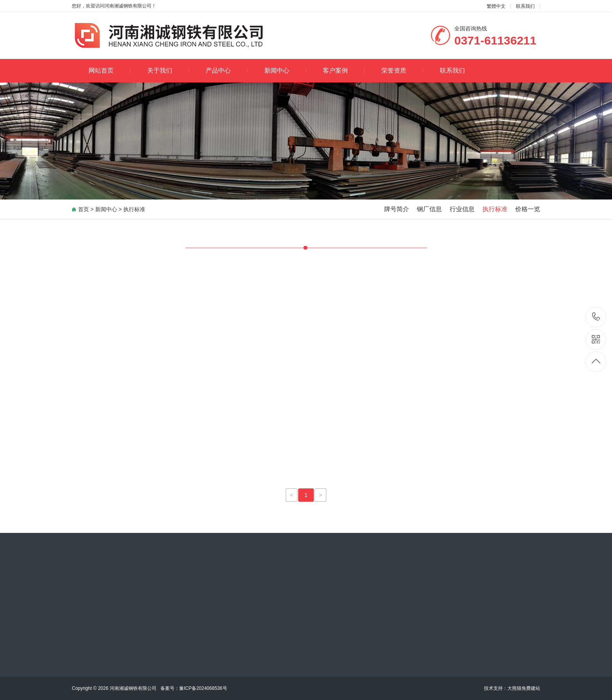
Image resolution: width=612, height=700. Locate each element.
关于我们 (168, 70)
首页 (84, 209)
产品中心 (227, 70)
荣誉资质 (402, 70)
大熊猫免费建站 (524, 688)
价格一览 (528, 209)
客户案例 (344, 70)
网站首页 (109, 70)
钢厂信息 (429, 209)
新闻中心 (285, 70)
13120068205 (596, 317)
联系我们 (525, 6)
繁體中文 (496, 6)
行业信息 (462, 209)
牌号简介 (397, 209)
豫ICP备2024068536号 (191, 688)
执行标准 (134, 209)
